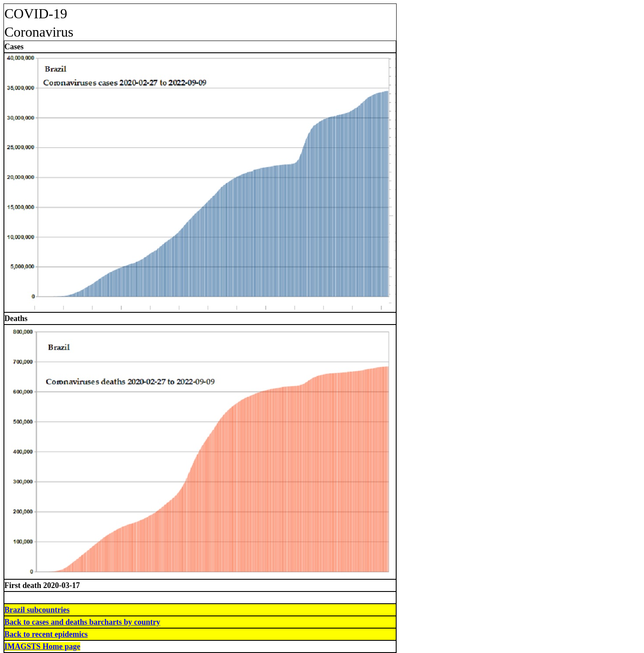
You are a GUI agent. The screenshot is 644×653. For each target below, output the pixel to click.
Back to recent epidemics (46, 634)
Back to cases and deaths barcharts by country (82, 622)
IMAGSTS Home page (42, 646)
